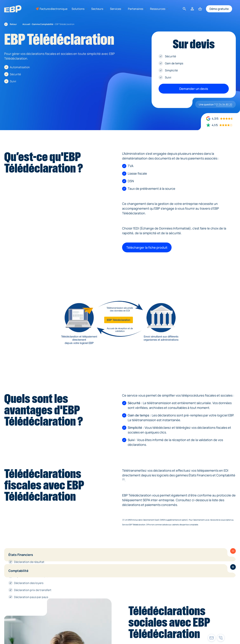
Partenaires (137, 9)
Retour (11, 24)
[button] (233, 551)
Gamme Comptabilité (43, 24)
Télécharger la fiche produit (147, 247)
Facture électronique (54, 9)
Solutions (79, 9)
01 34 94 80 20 (224, 104)
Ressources (159, 9)
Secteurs (99, 9)
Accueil (26, 24)
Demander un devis (194, 89)
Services (117, 9)
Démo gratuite (219, 9)
